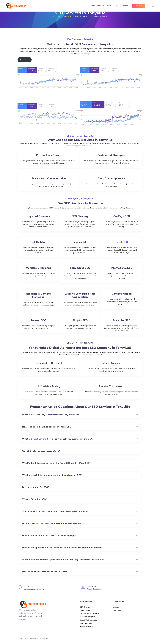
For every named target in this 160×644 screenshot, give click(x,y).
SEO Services (62, 17)
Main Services (117, 611)
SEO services (43, 523)
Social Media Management (90, 613)
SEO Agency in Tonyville (80, 198)
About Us (100, 6)
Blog (117, 6)
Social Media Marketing (89, 620)
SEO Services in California (79, 17)
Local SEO (122, 242)
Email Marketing (86, 623)
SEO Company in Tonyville (80, 39)
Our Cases (116, 614)
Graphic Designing (87, 626)
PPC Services (85, 607)
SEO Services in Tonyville (80, 136)
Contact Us (25, 60)
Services (109, 6)
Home (93, 6)
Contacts (125, 6)
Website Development (88, 617)
